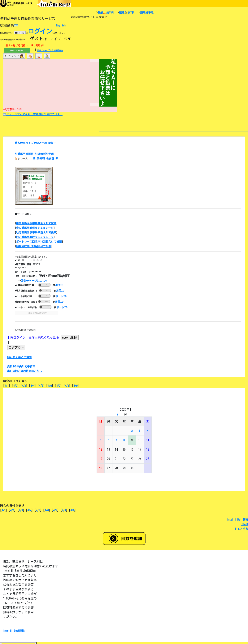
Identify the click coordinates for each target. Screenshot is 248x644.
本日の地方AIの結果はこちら (24, 370)
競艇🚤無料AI (106, 13)
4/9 (75, 385)
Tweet (245, 524)
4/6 (50, 385)
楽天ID (60, 290)
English (61, 25)
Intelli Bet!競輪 (237, 519)
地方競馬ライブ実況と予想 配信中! (36, 143)
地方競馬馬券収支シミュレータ (35, 237)
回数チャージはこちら (35, 281)
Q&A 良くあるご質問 (19, 357)
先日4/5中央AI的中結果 (21, 366)
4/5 (41, 385)
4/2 (15, 385)
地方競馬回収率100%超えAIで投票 (36, 232)
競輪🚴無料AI (127, 13)
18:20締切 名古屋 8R (46, 159)
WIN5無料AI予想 (44, 154)
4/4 (32, 385)
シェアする (241, 528)
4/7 (58, 385)
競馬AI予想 (147, 13)
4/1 (7, 385)
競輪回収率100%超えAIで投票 (34, 246)
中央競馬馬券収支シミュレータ (35, 228)
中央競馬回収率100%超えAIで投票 (36, 223)
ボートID (61, 296)
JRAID (59, 285)
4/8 (67, 385)
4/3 (24, 385)
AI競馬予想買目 (24, 154)
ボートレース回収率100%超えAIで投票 (39, 242)
